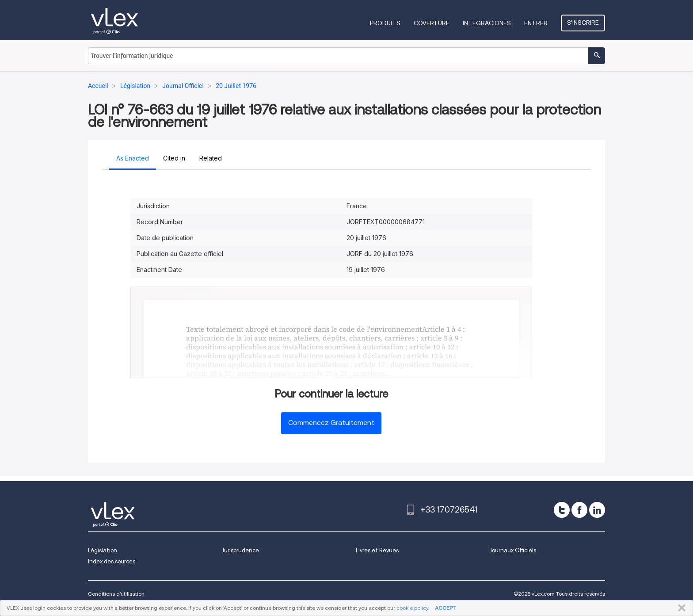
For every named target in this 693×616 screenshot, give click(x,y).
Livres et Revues (377, 550)
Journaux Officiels (513, 550)
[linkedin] (597, 510)
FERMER (680, 608)
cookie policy (412, 608)
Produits (385, 23)
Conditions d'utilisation (116, 594)
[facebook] (579, 510)
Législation (103, 550)
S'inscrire (583, 23)
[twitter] (562, 510)
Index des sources (112, 561)
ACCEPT (445, 608)
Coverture (432, 23)
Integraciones (487, 23)
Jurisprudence (240, 550)
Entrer (536, 23)
